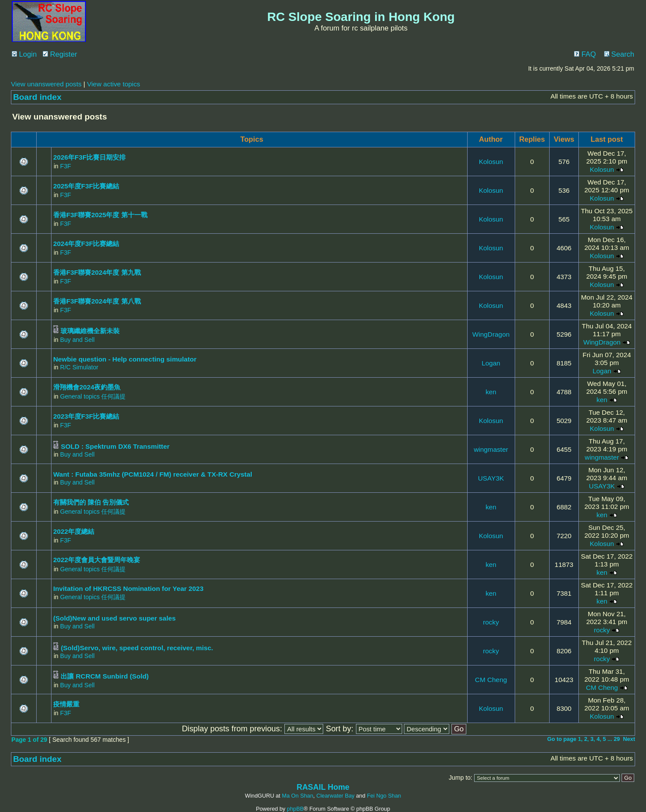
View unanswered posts (46, 84)
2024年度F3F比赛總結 (86, 244)
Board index (37, 97)
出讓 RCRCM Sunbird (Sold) (105, 676)
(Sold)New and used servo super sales (115, 618)
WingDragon (491, 334)
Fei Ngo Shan (384, 796)
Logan (491, 363)
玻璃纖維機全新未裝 (90, 331)
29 (617, 739)
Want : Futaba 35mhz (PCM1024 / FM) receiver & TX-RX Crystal (153, 474)
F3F (66, 166)
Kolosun (491, 162)
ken (491, 392)
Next (629, 739)
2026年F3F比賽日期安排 (89, 157)
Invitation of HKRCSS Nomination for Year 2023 (128, 589)
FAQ (585, 54)
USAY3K (491, 478)
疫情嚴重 (66, 704)
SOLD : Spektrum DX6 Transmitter (115, 446)
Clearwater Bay (335, 796)
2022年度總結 (74, 531)
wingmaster (491, 449)
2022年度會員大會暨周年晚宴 (97, 560)
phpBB (295, 809)
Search (619, 54)
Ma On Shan (297, 796)
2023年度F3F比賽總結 (86, 416)
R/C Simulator (79, 367)
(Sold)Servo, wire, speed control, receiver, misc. (137, 648)
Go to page (562, 739)
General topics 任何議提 (93, 396)
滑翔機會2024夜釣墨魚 (87, 387)
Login (24, 54)
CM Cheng (491, 680)
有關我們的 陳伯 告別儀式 (91, 502)
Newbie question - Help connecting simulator (125, 359)
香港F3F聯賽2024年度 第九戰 (97, 272)
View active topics (113, 84)
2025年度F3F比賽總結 (86, 186)
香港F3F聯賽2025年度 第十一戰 (100, 215)
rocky (491, 622)
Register (60, 54)
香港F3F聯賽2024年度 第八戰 (97, 301)
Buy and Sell (77, 340)
